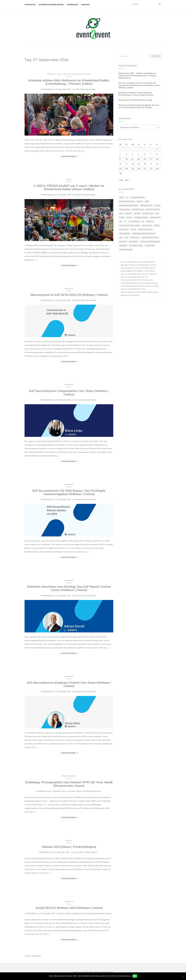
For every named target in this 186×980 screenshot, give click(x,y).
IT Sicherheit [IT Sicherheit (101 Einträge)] (134, 222)
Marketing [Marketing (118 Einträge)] (147, 226)
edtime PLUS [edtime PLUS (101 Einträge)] (148, 214)
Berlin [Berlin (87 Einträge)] (140, 201)
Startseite (30, 5)
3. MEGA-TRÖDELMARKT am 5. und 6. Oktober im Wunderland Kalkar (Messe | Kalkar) (69, 187)
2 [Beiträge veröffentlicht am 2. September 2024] (120, 154)
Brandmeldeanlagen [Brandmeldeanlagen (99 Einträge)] (129, 205)
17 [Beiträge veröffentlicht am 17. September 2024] (127, 164)
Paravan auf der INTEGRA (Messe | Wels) (135, 100)
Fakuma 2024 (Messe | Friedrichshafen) (69, 847)
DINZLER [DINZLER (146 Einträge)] (128, 214)
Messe (69, 179)
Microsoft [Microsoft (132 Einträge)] (124, 230)
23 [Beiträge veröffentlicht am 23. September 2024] (120, 169)
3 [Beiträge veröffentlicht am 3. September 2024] (126, 154)
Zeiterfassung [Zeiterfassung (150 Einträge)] (126, 250)
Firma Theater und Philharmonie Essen (86, 791)
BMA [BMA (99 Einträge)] (147, 201)
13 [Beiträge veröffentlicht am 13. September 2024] (145, 159)
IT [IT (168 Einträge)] (125, 222)
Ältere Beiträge (33, 956)
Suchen (155, 56)
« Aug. (121, 180)
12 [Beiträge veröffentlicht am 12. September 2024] (139, 159)
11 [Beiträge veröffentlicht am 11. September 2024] (132, 159)
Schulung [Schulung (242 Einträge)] (135, 238)
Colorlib (85, 972)
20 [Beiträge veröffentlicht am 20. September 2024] (145, 164)
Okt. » (127, 180)
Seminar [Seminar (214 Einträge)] (123, 242)
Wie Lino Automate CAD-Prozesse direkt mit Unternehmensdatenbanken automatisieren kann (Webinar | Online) (139, 85)
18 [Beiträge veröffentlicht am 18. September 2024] (133, 164)
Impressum (73, 5)
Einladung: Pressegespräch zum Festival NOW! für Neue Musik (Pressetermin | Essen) (69, 784)
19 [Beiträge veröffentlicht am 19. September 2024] (139, 164)
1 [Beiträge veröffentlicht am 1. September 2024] (157, 149)
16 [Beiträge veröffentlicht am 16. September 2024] (120, 164)
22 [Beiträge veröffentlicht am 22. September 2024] (157, 164)
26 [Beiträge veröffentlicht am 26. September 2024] (139, 169)
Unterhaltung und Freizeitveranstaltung (69, 74)
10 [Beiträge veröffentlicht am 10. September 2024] (127, 159)
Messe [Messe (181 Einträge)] (157, 226)
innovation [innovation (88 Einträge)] (155, 218)
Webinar (69, 289)
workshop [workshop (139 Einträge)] (150, 246)
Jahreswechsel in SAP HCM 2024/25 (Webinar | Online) (69, 295)
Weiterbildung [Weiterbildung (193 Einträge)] (136, 246)
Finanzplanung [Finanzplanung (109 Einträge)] (141, 218)
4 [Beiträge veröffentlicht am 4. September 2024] (132, 154)
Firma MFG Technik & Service (86, 852)
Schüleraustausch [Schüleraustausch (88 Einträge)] (150, 238)
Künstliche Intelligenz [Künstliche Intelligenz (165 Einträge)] (130, 226)
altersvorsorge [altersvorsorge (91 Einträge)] (137, 197)
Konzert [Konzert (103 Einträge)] (150, 222)
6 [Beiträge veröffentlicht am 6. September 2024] (145, 154)
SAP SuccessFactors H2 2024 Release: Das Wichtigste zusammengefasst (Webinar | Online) (69, 492)
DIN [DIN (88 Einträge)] (121, 214)
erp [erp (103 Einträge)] (157, 214)
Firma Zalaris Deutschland (86, 300)
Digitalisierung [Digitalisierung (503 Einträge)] (153, 209)
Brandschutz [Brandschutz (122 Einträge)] (146, 205)
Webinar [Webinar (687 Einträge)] (123, 246)
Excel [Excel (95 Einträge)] (129, 218)
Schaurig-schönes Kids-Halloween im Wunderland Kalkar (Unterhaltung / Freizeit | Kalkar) (69, 82)
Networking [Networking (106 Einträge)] (125, 234)
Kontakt (86, 5)
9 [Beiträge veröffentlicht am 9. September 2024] (120, 159)
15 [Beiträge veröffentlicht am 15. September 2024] (157, 159)
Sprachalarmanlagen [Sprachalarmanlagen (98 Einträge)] (150, 242)
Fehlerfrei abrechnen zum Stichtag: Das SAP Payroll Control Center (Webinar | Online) (69, 588)
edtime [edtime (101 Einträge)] (137, 214)
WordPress (109, 972)
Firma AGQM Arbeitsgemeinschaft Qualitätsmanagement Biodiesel (86, 913)
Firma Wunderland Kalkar (86, 89)
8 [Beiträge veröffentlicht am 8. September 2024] (157, 154)
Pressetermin (69, 776)
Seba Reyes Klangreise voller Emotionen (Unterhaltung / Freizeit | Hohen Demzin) (136, 94)
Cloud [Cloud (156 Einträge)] (157, 205)
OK (135, 976)
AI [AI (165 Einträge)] (127, 197)
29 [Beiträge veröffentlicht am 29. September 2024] (157, 169)
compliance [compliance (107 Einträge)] (125, 209)
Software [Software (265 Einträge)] (133, 242)
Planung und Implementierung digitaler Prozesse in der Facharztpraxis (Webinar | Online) (139, 106)
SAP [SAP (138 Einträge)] (127, 238)
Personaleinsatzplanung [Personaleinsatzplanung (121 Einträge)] (144, 234)
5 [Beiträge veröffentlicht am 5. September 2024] (138, 154)
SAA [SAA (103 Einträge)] (121, 238)
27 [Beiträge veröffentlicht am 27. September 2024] (145, 169)
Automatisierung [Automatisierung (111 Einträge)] (127, 201)
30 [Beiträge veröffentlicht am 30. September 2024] (121, 173)
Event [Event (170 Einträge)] (122, 218)
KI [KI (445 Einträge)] (143, 222)
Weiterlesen (69, 156)
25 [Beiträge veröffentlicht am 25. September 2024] (133, 169)
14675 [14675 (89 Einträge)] (122, 197)
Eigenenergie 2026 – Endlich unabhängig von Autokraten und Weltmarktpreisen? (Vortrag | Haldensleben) (137, 76)
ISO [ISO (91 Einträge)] (121, 222)
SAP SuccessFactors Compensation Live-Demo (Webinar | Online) (69, 393)
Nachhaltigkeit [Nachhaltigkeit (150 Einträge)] (145, 230)
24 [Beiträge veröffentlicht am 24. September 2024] (127, 169)
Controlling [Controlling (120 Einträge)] (138, 209)
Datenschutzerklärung (51, 5)
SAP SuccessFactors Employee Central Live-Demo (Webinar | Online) (69, 684)
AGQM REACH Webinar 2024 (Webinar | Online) (69, 908)
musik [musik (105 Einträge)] (134, 230)
